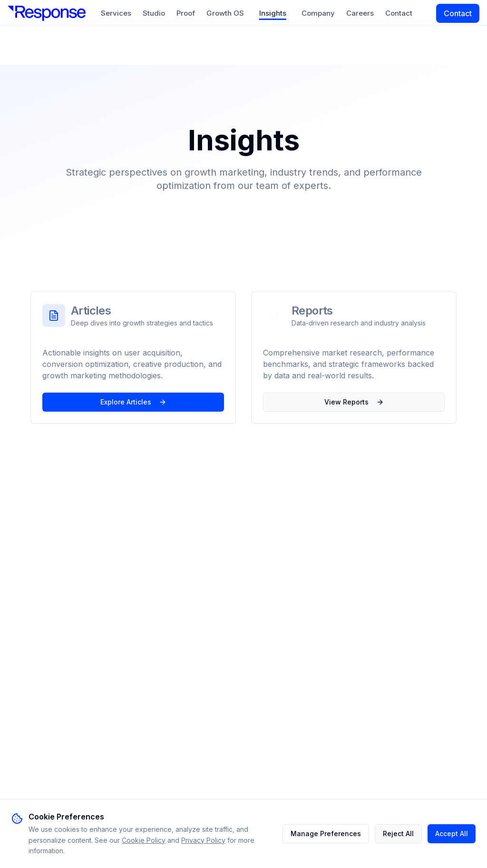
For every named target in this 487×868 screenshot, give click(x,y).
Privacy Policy (203, 840)
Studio (154, 13)
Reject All (398, 833)
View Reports (354, 402)
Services (116, 13)
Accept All (452, 833)
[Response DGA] (47, 13)
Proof (186, 13)
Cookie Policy (144, 840)
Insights (273, 13)
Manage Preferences (326, 833)
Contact (399, 13)
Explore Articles (133, 402)
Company (318, 13)
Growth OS (225, 13)
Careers (360, 13)
